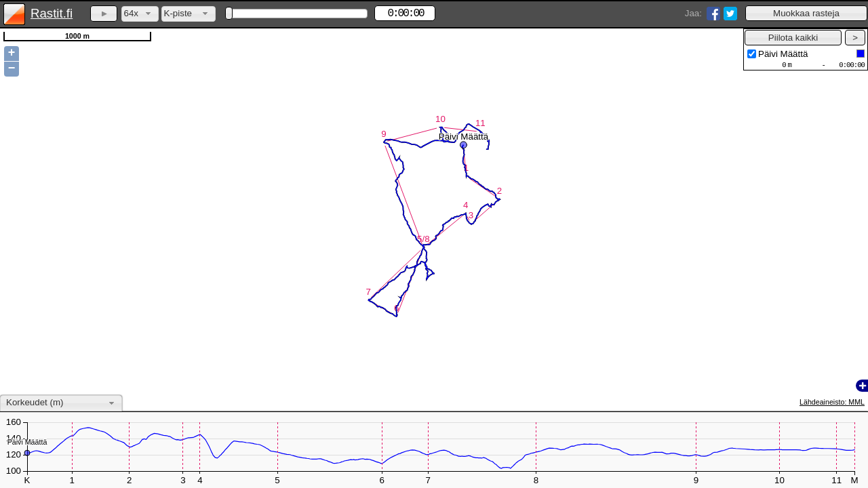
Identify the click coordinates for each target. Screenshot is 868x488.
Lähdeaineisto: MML (832, 402)
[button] (806, 13)
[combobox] (140, 14)
